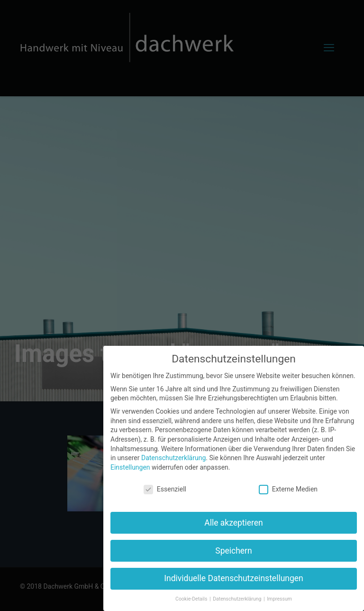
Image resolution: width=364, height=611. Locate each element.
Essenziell (165, 489)
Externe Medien (288, 489)
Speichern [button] (233, 551)
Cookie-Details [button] (192, 599)
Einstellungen (130, 467)
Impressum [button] (279, 599)
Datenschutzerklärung (173, 458)
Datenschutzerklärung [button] (238, 599)
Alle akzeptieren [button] (234, 523)
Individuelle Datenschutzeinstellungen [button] (233, 578)
